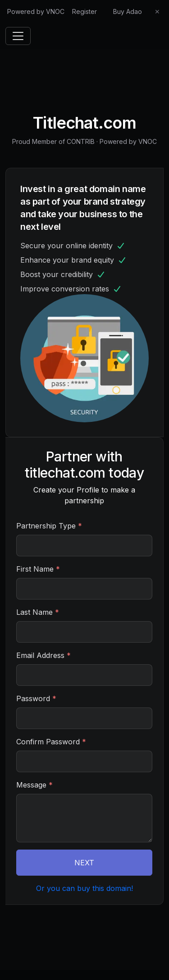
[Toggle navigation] (18, 36)
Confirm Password (51, 742)
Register (84, 11)
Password (36, 698)
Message (34, 785)
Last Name (38, 612)
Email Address (43, 655)
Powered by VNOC (36, 11)
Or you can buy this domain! (84, 888)
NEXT (84, 863)
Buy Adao (128, 11)
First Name (38, 569)
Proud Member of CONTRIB (53, 141)
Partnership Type (49, 526)
